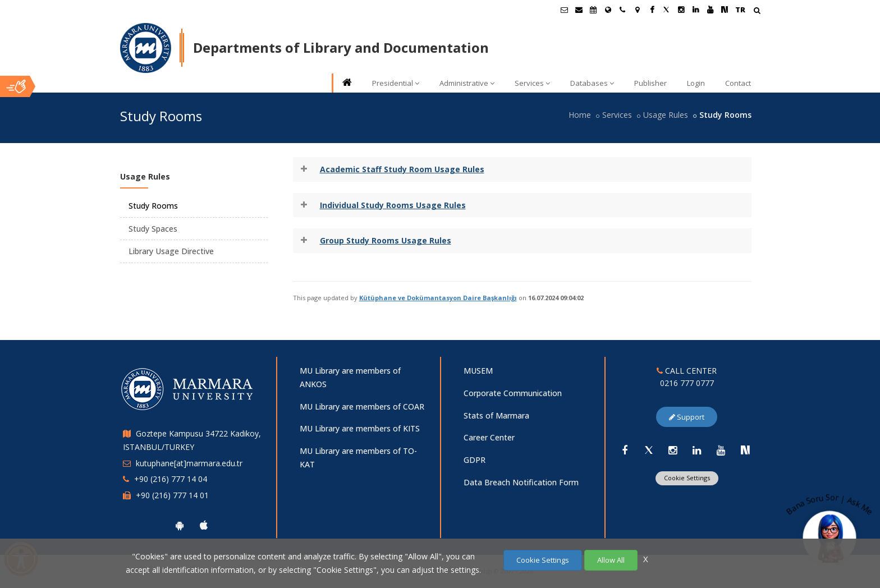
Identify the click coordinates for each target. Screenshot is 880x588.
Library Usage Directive (171, 251)
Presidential (396, 83)
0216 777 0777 (687, 383)
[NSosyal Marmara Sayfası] (725, 10)
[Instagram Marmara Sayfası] (681, 10)
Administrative (467, 83)
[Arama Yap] (757, 12)
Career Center (489, 437)
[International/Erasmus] (608, 10)
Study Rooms (153, 206)
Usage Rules (666, 115)
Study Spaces (153, 229)
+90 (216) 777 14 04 (171, 479)
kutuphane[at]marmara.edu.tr (189, 463)
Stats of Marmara (496, 415)
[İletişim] (622, 10)
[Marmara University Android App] (180, 525)
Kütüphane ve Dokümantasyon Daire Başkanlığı (438, 298)
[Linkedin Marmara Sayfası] (695, 10)
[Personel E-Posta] (579, 10)
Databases (592, 83)
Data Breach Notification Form (521, 482)
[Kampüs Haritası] (637, 10)
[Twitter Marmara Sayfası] (666, 10)
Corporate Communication (513, 393)
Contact (738, 83)
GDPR (475, 460)
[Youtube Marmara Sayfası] (710, 10)
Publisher (650, 83)
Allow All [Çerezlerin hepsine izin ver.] (611, 560)
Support (687, 417)
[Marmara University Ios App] (204, 525)
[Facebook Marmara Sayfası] (652, 10)
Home (580, 115)
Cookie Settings (687, 478)
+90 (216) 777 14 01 (172, 495)
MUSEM (478, 371)
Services (532, 83)
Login (696, 83)
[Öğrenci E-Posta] (564, 10)
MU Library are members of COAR (362, 406)
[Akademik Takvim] (593, 10)
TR (740, 10)
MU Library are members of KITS (360, 428)
